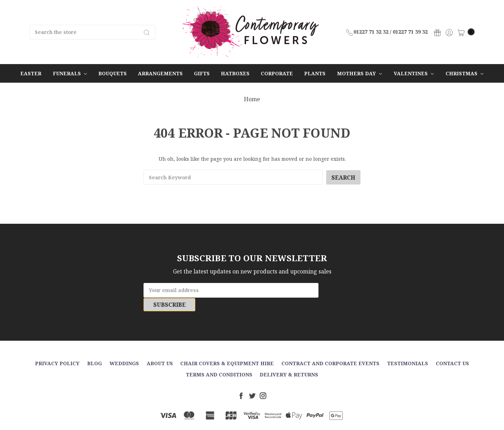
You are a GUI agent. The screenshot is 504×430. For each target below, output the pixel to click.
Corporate (277, 73)
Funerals (70, 73)
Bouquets (113, 73)
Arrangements (160, 73)
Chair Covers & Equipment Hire (227, 350)
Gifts (202, 73)
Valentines (414, 73)
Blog (94, 350)
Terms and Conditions (219, 361)
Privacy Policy (57, 350)
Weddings (124, 350)
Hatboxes (235, 73)
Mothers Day (359, 73)
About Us (160, 350)
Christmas (464, 73)
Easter (31, 73)
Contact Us (452, 350)
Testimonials (408, 350)
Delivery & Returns (289, 361)
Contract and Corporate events (330, 350)
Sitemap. (286, 419)
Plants (315, 73)
